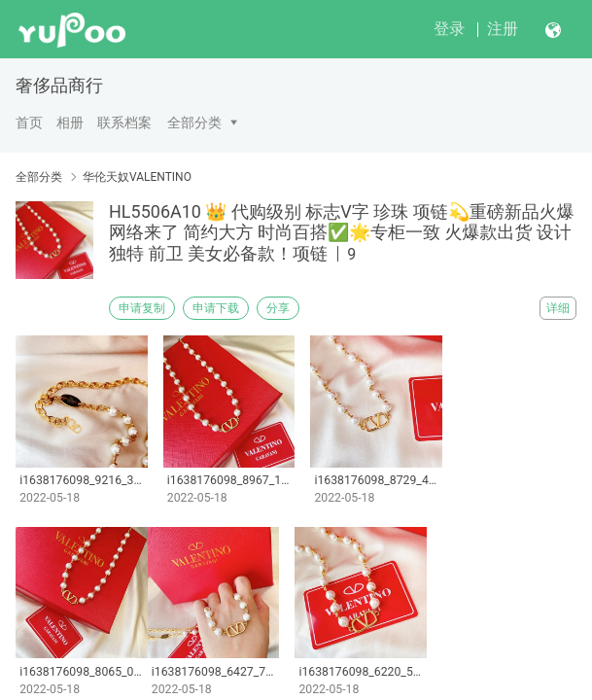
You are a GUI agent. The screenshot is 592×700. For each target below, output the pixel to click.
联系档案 (124, 122)
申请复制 (142, 308)
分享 (278, 308)
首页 (29, 122)
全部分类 (194, 122)
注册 (503, 29)
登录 (449, 29)
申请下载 (216, 308)
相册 (70, 122)
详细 (558, 308)
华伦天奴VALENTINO (137, 177)
